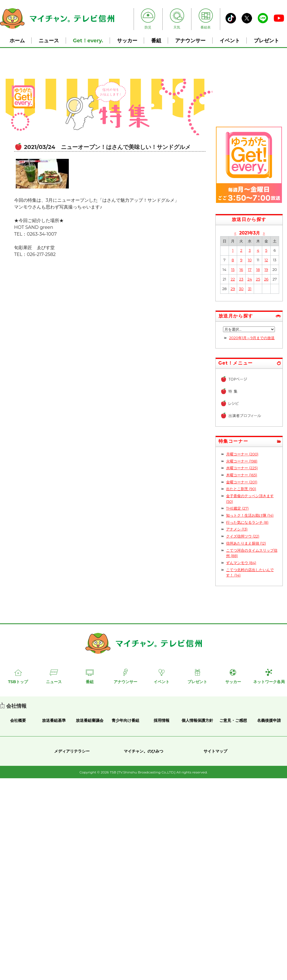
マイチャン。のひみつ (143, 751)
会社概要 (18, 720)
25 (258, 279)
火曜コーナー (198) (242, 461)
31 (250, 289)
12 (266, 260)
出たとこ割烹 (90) (241, 489)
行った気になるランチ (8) (247, 522)
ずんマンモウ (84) (241, 563)
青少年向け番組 (125, 720)
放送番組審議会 (90, 720)
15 (233, 269)
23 (241, 279)
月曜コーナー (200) (242, 454)
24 (250, 279)
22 (233, 279)
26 (266, 279)
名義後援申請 (269, 720)
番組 (156, 40)
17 (250, 269)
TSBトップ (18, 682)
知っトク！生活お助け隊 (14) (250, 515)
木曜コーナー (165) (242, 475)
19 (266, 269)
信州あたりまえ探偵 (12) (246, 543)
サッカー (127, 40)
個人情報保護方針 (197, 720)
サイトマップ (215, 751)
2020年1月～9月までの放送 (252, 338)
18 (258, 269)
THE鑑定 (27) (237, 508)
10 (250, 260)
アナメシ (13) (237, 529)
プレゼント (266, 40)
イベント (230, 40)
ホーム (17, 40)
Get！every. (88, 40)
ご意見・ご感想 (233, 720)
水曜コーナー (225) (242, 468)
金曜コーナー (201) (242, 482)
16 (241, 269)
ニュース (49, 40)
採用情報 (162, 720)
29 (233, 289)
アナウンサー (190, 40)
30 (241, 289)
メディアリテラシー (72, 751)
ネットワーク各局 (269, 682)
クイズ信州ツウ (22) (243, 536)
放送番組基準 (54, 720)
